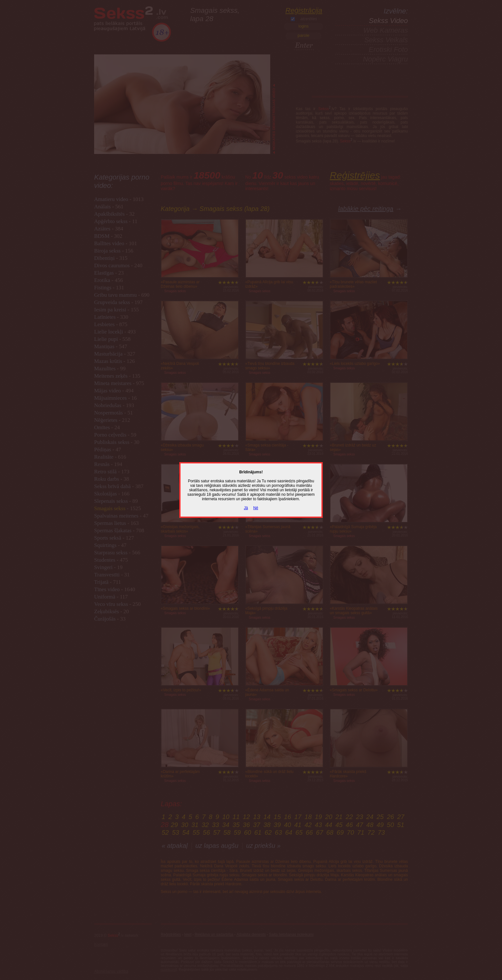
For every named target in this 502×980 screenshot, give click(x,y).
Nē (256, 508)
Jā (246, 508)
